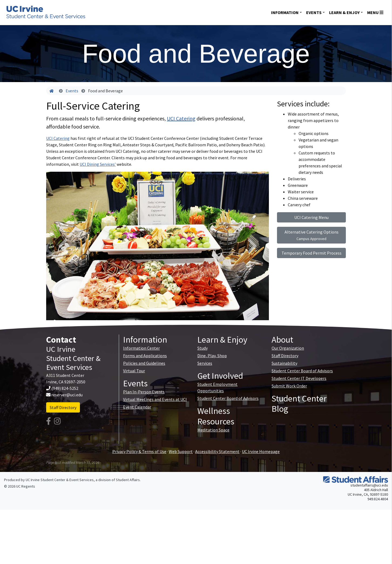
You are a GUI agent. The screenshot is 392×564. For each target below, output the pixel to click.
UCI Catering (181, 118)
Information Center (141, 348)
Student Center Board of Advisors (228, 398)
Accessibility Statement (217, 451)
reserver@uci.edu (67, 395)
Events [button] (314, 12)
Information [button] (285, 12)
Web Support (181, 451)
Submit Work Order (289, 386)
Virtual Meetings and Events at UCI (155, 399)
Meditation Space (213, 430)
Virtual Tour (134, 371)
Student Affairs (128, 480)
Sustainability (284, 363)
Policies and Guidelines (144, 363)
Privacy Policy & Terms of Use (139, 451)
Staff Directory (63, 407)
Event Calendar (137, 407)
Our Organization (288, 348)
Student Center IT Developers (299, 378)
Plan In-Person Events (144, 392)
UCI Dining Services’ (98, 164)
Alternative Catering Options (312, 235)
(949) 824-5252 (65, 388)
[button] (63, 246)
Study (202, 348)
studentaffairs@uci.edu (369, 485)
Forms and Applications (145, 356)
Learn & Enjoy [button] (344, 12)
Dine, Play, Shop (212, 356)
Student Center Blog (299, 404)
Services (205, 363)
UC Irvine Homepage (261, 451)
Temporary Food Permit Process (312, 253)
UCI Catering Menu (311, 217)
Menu (375, 12)
